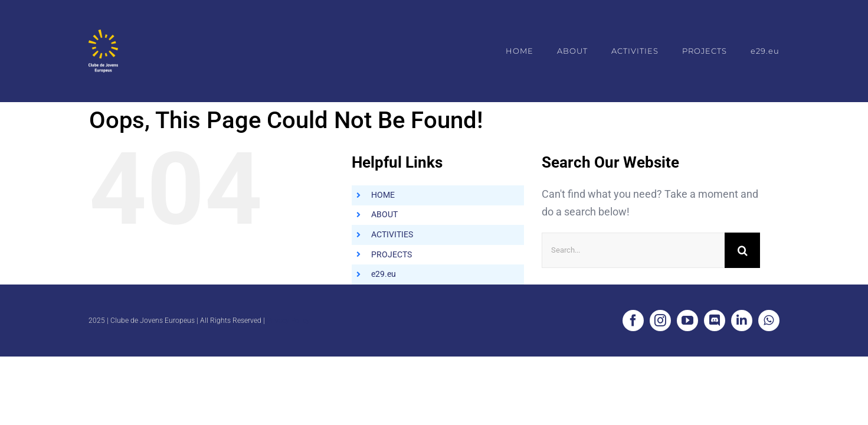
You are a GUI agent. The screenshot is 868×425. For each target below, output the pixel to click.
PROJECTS (392, 254)
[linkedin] (742, 321)
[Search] (742, 250)
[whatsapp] (769, 321)
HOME (383, 195)
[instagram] (660, 321)
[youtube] (687, 321)
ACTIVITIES (392, 234)
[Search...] (633, 250)
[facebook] (633, 321)
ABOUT (384, 214)
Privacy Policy (288, 321)
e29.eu (384, 274)
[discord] (715, 321)
